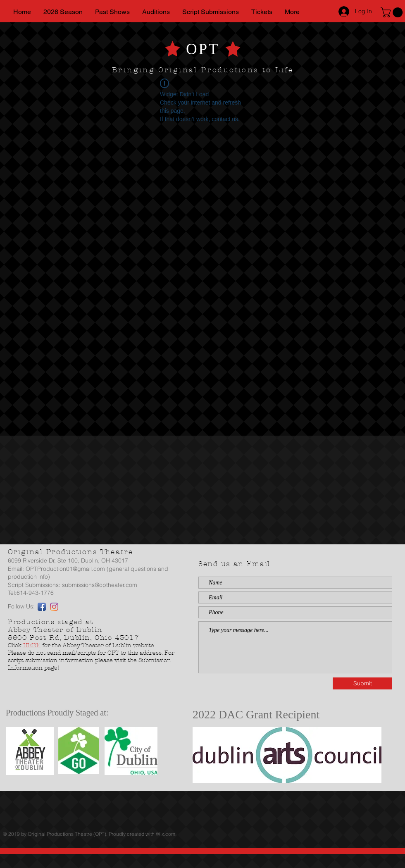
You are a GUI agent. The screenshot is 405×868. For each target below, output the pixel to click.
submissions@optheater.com (100, 585)
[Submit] (362, 683)
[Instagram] (54, 607)
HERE (32, 645)
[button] (393, 12)
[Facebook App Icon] (42, 607)
